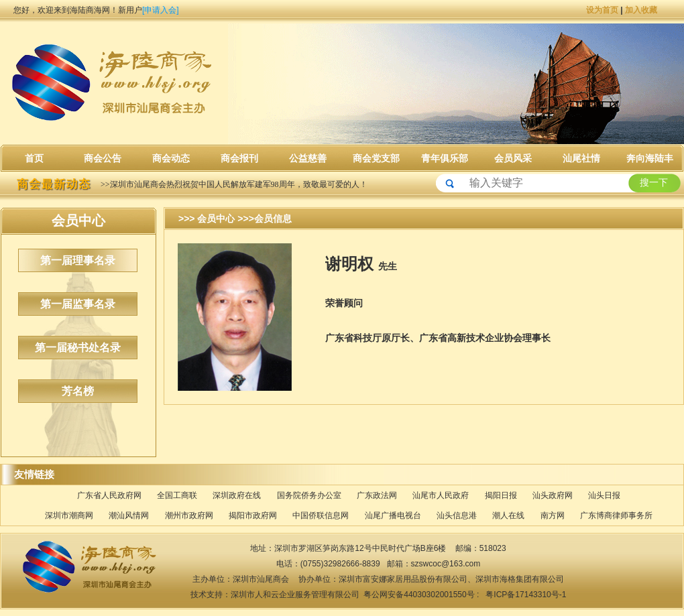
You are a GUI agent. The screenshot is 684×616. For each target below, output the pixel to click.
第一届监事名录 (78, 304)
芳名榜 (78, 391)
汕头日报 (604, 495)
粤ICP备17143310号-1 (525, 595)
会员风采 (513, 158)
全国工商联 (177, 495)
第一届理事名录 (78, 260)
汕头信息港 (457, 515)
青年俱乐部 (445, 158)
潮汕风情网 (129, 515)
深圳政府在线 (237, 495)
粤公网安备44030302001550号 (420, 595)
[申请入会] (161, 10)
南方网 (553, 515)
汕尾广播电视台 (393, 515)
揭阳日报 (501, 495)
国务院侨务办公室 (309, 495)
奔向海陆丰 (650, 158)
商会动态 (171, 158)
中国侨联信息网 (321, 515)
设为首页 (602, 10)
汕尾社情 (581, 158)
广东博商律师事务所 (616, 515)
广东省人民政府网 (109, 495)
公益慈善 (308, 158)
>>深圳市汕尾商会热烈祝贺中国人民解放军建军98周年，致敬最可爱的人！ (234, 184)
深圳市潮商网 (69, 515)
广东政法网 (377, 495)
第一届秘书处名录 (78, 348)
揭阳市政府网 (253, 515)
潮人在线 (508, 515)
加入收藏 (641, 10)
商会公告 (103, 158)
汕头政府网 (553, 495)
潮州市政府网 (189, 515)
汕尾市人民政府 (441, 495)
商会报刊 (239, 158)
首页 (34, 158)
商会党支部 (376, 158)
